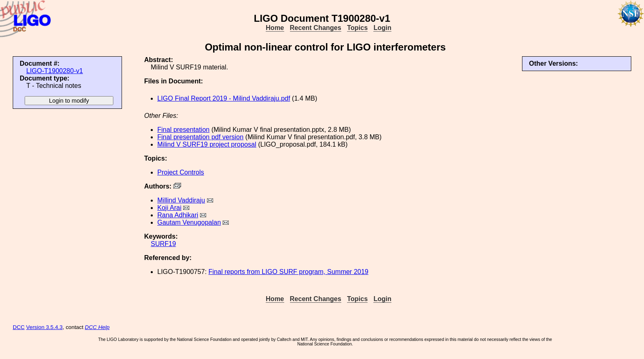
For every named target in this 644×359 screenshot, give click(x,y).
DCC (19, 327)
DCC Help (97, 327)
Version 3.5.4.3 (45, 327)
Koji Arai (169, 208)
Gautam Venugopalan (189, 222)
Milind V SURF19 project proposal (207, 144)
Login (382, 28)
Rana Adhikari (178, 215)
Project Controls (181, 172)
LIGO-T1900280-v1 (55, 71)
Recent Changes (316, 28)
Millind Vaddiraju (181, 200)
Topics (357, 28)
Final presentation (183, 130)
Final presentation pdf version (200, 137)
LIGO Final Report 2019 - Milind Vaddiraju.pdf (224, 98)
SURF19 (163, 244)
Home (275, 28)
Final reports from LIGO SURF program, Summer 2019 (289, 272)
